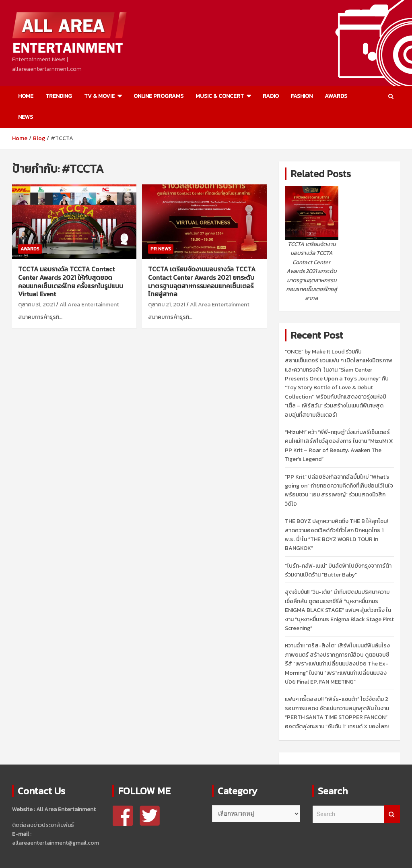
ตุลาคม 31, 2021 (36, 305)
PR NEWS (161, 249)
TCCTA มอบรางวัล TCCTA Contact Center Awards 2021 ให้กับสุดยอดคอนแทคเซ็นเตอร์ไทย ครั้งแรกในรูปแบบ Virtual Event (71, 281)
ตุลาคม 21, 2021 (167, 305)
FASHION (302, 96)
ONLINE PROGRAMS (159, 96)
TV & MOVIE (99, 96)
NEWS (26, 117)
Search (392, 814)
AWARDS (336, 96)
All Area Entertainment (89, 305)
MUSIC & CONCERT (220, 96)
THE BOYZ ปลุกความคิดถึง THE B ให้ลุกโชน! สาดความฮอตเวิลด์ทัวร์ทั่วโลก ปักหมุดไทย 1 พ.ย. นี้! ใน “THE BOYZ (336, 535)
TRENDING (59, 96)
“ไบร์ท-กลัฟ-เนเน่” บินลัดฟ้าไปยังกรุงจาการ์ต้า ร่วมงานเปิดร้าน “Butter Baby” (338, 570)
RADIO (271, 96)
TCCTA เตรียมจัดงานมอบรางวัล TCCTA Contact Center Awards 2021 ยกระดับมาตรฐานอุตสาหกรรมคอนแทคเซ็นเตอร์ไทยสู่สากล (202, 281)
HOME (26, 96)
